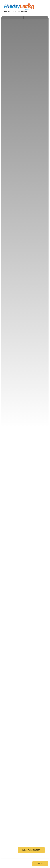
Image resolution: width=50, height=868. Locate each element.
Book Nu (40, 864)
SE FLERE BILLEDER (31, 850)
